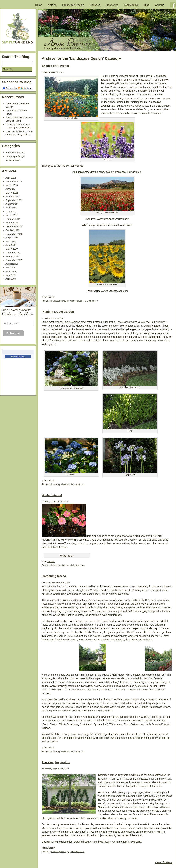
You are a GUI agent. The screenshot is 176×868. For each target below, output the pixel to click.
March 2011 (12, 215)
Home (39, 5)
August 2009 (12, 264)
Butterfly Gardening (15, 153)
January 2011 (12, 223)
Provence (115, 87)
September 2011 (14, 200)
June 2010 (11, 245)
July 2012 (10, 189)
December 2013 (14, 181)
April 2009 (11, 279)
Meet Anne (112, 5)
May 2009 (11, 275)
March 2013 (12, 185)
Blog (147, 5)
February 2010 (13, 253)
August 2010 (12, 238)
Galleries (95, 5)
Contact (160, 5)
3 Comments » (78, 484)
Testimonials (131, 5)
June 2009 (11, 271)
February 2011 (13, 219)
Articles (52, 5)
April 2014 (11, 178)
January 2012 (12, 197)
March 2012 (12, 193)
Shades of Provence (56, 66)
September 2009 (14, 260)
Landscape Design (73, 5)
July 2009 (10, 268)
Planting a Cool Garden (58, 312)
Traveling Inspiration (56, 762)
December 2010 (14, 226)
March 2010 (12, 249)
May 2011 (11, 212)
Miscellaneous (77, 301)
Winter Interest (52, 495)
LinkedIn (51, 297)
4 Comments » (78, 565)
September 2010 (14, 234)
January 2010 (12, 256)
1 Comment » (92, 301)
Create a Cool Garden (121, 341)
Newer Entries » (163, 862)
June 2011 (11, 208)
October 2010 (12, 230)
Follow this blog (18, 356)
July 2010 (10, 241)
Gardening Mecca (54, 576)
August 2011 (12, 204)
